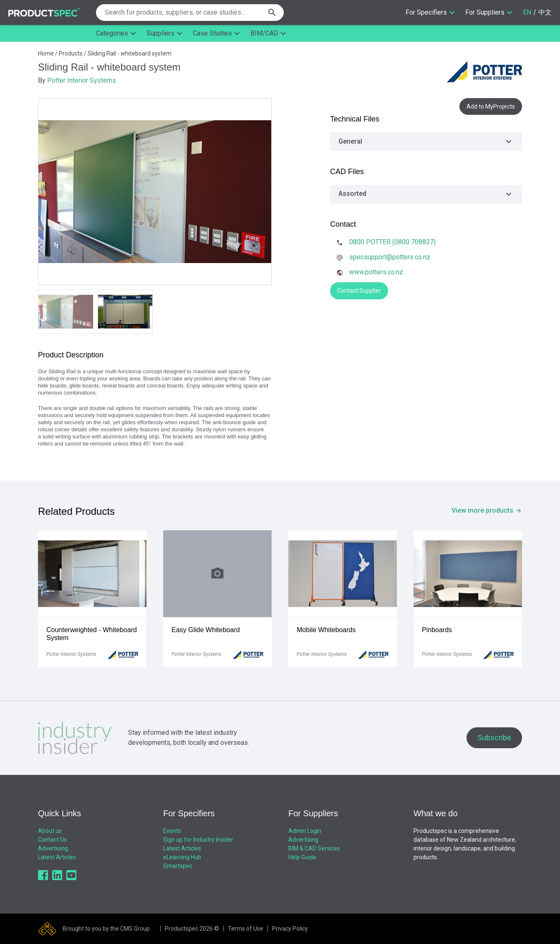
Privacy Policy (290, 929)
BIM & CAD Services (314, 848)
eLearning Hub (182, 857)
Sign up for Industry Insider (198, 840)
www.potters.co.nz (376, 272)
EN (527, 12)
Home (46, 53)
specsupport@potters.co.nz (390, 257)
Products (71, 53)
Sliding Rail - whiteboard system (130, 53)
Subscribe (494, 738)
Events (172, 831)
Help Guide (302, 857)
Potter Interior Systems (82, 80)
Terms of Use (246, 929)
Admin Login (305, 831)
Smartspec (178, 866)
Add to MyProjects (491, 106)
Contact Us (52, 840)
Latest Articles (57, 857)
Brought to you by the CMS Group (106, 929)
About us (50, 831)
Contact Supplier (359, 291)
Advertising (53, 848)
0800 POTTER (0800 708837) (392, 242)
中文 (545, 12)
